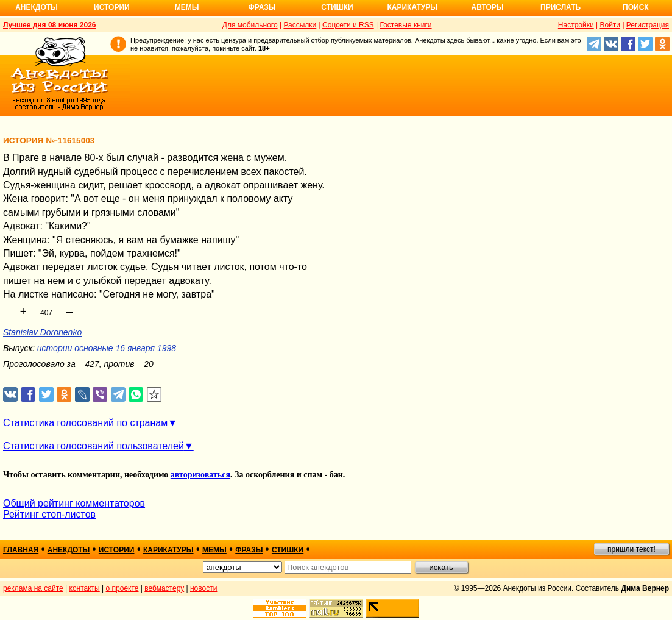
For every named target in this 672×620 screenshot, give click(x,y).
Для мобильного (250, 25)
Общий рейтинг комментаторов (74, 503)
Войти (610, 25)
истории (117, 550)
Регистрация (648, 25)
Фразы (262, 7)
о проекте (122, 588)
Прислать (561, 7)
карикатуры (168, 550)
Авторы (488, 7)
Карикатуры (412, 7)
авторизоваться (200, 475)
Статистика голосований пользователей (94, 446)
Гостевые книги (405, 25)
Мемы (187, 7)
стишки (288, 550)
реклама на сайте (33, 588)
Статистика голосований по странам (85, 423)
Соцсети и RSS (348, 25)
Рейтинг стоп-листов (49, 514)
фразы (249, 550)
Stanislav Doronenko (42, 332)
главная (21, 550)
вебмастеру (164, 588)
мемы (214, 550)
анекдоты (69, 550)
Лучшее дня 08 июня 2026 (50, 25)
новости (203, 588)
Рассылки (300, 25)
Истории (112, 7)
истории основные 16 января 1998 (107, 348)
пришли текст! (631, 549)
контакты (85, 588)
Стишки (337, 7)
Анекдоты (37, 7)
